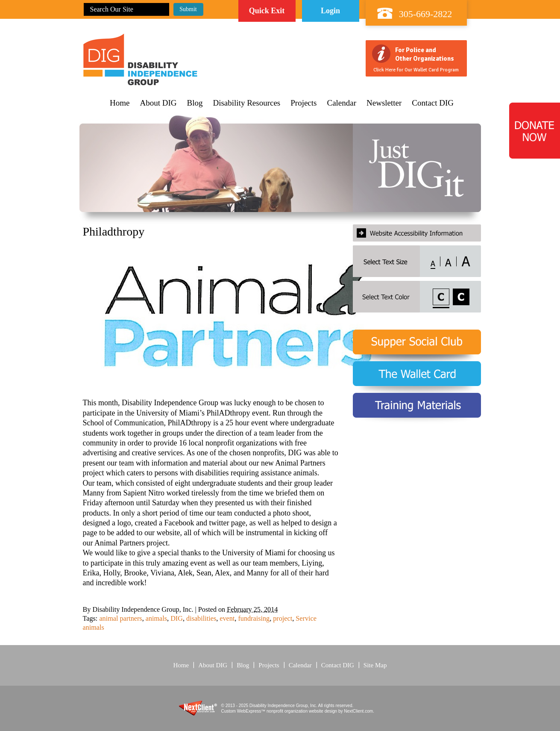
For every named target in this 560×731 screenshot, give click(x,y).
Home (120, 103)
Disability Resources (246, 103)
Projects (303, 103)
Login (330, 11)
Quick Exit (267, 11)
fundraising (254, 619)
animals (156, 619)
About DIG (158, 103)
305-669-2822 (426, 14)
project (283, 619)
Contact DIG (433, 103)
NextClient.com (358, 711)
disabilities (201, 619)
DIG (177, 619)
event (227, 619)
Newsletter (384, 103)
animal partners (120, 619)
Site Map (375, 665)
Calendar (342, 103)
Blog (195, 103)
